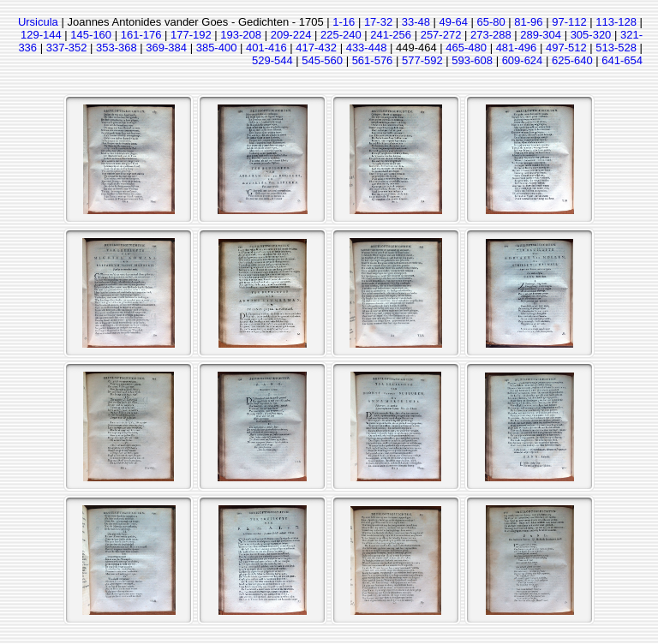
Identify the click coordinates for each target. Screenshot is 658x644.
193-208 (241, 35)
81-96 (528, 22)
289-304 (541, 35)
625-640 (572, 60)
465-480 (466, 48)
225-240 (341, 35)
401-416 (266, 48)
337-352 (67, 48)
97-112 (569, 22)
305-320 (591, 35)
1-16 (344, 22)
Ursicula (38, 22)
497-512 (566, 48)
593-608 (472, 60)
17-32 (378, 22)
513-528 (616, 48)
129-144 (41, 35)
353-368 (117, 48)
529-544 (272, 60)
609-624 (523, 60)
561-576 (373, 60)
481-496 (517, 48)
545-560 (322, 60)
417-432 (316, 48)
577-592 (422, 60)
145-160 (91, 35)
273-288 (491, 35)
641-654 (622, 60)
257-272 (441, 35)
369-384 (166, 48)
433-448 (367, 48)
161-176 (141, 35)
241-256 (391, 35)
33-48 (416, 22)
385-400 (217, 48)
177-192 (191, 35)
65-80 (491, 22)
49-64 (454, 22)
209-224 (291, 35)
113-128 (616, 22)
